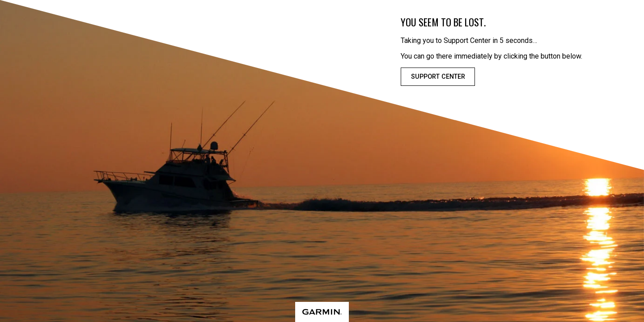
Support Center (438, 77)
